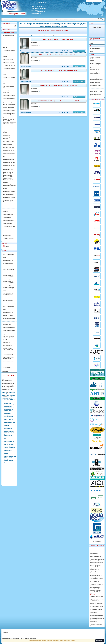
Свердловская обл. (96, 587)
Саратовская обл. (93, 567)
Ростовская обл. (93, 564)
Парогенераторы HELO (9, 440)
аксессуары (12, 395)
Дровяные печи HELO (8, 436)
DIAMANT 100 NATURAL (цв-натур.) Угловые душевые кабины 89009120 (59, 55)
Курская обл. (92, 559)
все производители (97, 542)
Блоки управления (8, 449)
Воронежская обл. (93, 556)
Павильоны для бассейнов (8, 107)
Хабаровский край (93, 571)
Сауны (21, 19)
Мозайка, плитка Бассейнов (8, 220)
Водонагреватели (8, 455)
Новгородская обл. (96, 561)
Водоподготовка (36, 19)
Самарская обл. (100, 564)
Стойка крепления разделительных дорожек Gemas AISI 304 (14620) (8, 344)
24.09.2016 (96, 93)
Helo (9, 392)
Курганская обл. (93, 583)
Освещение (51, 19)
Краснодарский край (94, 553)
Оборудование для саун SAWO (9, 163)
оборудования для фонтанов (9, 40)
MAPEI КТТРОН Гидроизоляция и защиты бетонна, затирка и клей (9, 155)
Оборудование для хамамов (8, 207)
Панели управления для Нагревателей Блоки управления (8, 181)
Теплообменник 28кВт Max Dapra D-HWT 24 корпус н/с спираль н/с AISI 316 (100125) (8, 301)
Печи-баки (6, 453)
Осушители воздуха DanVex (8, 160)
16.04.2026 (96, 59)
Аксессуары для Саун (8, 175)
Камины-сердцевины (8, 458)
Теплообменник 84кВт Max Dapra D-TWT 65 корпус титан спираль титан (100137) (9, 269)
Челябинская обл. (93, 612)
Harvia (3, 392)
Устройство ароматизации (9, 447)
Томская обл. (97, 570)
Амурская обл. (99, 576)
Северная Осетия (93, 608)
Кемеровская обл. (100, 558)
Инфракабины (6, 190)
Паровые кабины (7, 414)
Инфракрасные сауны (7, 223)
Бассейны (15, 19)
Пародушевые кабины (8, 178)
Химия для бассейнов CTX (8, 59)
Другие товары (7, 462)
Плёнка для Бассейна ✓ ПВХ (8, 148)
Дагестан (99, 556)
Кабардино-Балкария (94, 599)
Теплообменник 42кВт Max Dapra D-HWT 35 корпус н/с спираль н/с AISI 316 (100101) (8, 295)
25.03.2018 (97, 83)
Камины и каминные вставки (10, 456)
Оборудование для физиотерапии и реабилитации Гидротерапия (9, 137)
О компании (7, 19)
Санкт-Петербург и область (95, 565)
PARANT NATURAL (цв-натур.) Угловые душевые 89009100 (59, 39)
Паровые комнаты (8, 406)
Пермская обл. (95, 586)
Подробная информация (25, 51)
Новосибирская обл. (94, 562)
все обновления (5, 371)
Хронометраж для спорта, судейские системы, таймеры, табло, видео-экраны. (9, 216)
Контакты (66, 19)
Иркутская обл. (93, 558)
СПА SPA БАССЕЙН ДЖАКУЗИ (9, 65)
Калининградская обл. (94, 579)
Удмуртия (98, 590)
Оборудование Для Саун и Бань (9, 231)
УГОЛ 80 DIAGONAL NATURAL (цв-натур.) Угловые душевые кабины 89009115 (59, 101)
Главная (22, 35)
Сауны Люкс (6, 196)
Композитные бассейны (8, 145)
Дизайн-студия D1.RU (100, 631)
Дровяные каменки (8, 450)
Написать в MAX (100, 641)
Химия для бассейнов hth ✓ (8, 62)
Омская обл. (101, 562)
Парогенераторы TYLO (8, 177)
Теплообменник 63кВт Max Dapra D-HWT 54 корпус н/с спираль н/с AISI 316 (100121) (8, 281)
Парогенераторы (6, 400)
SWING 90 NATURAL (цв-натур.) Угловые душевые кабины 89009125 (59, 85)
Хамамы (28, 19)
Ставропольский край (96, 568)
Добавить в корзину (79, 51)
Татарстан (92, 570)
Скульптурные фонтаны (8, 43)
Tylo (39, 45)
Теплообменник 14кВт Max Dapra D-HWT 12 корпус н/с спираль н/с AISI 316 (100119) (8, 314)
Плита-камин (6, 459)
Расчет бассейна (9, 248)
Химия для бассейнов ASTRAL (9, 110)
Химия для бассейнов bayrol (8, 142)
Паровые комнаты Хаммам (9, 171)
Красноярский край (96, 581)
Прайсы (7, 246)
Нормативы (73, 19)
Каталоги (7, 245)
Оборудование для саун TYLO (9, 166)
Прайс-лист (59, 19)
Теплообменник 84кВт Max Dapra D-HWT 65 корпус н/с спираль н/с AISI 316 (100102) (8, 275)
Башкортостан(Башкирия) (95, 555)
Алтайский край (93, 576)
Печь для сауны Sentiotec (9, 194)
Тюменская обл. (93, 590)
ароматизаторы (5, 395)
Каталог (27, 35)
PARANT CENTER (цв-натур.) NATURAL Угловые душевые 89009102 (59, 70)
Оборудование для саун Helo (9, 151)
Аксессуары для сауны (9, 461)
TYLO (6, 392)
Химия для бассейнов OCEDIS (9, 95)
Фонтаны (44, 19)
